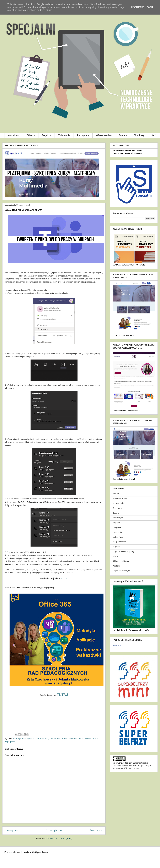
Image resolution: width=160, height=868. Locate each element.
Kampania (117, 528)
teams (95, 739)
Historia (116, 513)
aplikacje (17, 739)
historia (40, 739)
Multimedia (64, 135)
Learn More (138, 7)
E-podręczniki (118, 503)
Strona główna (54, 830)
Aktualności (14, 135)
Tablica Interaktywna (121, 561)
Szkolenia (117, 556)
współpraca (10, 742)
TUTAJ (65, 578)
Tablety (31, 135)
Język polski (117, 523)
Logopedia (117, 532)
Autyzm (116, 494)
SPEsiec (88, 739)
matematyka (63, 739)
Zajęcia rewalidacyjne (121, 571)
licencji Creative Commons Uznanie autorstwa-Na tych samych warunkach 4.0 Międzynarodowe (132, 766)
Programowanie (119, 542)
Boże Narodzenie (120, 499)
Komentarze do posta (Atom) (59, 838)
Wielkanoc (117, 566)
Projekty (46, 135)
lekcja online (50, 739)
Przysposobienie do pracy (123, 552)
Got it (150, 7)
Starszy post (97, 830)
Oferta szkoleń (104, 135)
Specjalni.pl (117, 645)
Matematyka (118, 537)
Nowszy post (12, 830)
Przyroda (116, 547)
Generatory (117, 508)
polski (81, 739)
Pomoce (123, 135)
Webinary (139, 135)
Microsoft (73, 739)
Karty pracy (83, 135)
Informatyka (118, 518)
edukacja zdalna (29, 739)
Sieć (154, 135)
